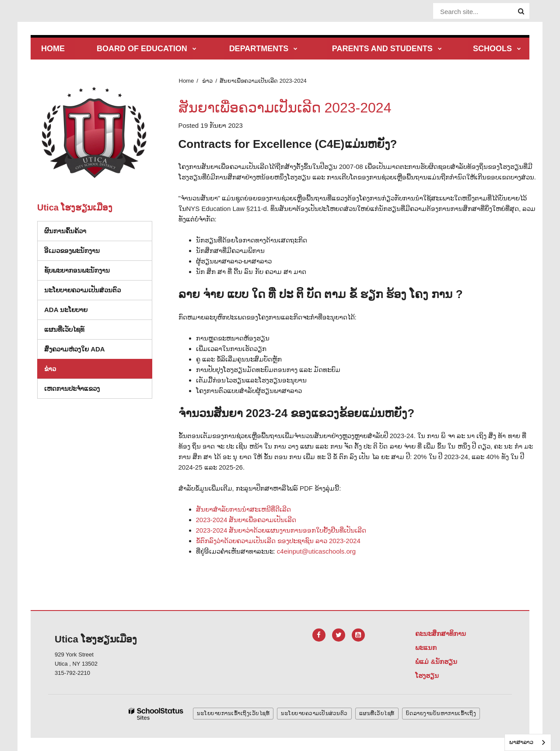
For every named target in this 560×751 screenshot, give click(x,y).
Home (187, 81)
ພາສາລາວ (521, 742)
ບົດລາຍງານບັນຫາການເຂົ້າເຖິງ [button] (441, 713)
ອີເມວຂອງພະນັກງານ (72, 251)
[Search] (521, 11)
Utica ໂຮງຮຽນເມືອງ (75, 207)
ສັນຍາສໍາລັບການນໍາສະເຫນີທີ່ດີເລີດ (243, 509)
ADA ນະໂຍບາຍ (66, 310)
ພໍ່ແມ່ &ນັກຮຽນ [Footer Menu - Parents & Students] (436, 662)
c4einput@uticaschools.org (316, 551)
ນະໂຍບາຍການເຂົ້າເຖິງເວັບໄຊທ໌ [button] (233, 713)
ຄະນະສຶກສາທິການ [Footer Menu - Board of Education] (441, 633)
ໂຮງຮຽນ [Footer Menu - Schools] (427, 676)
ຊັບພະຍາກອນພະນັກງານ (77, 270)
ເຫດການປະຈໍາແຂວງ (72, 388)
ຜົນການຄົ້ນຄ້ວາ (65, 231)
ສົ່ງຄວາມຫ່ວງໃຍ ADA (75, 349)
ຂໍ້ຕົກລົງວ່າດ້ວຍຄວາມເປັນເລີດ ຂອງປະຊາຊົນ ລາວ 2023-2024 (278, 541)
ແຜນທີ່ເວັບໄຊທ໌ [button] (377, 713)
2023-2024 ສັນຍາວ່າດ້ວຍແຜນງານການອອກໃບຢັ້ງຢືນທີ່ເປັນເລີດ (281, 530)
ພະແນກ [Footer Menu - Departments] (426, 647)
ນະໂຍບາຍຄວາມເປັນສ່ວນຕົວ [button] (314, 713)
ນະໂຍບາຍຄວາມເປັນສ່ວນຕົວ (82, 290)
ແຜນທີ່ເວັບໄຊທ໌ (64, 329)
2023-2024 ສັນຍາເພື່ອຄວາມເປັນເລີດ (246, 520)
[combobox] (528, 742)
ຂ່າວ (207, 81)
